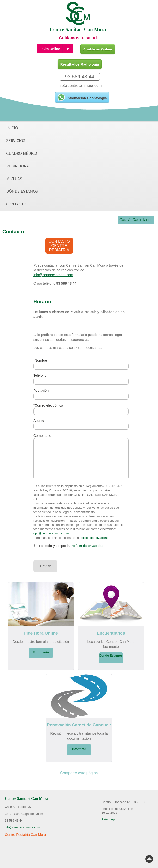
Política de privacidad (87, 546)
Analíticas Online (98, 49)
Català (125, 220)
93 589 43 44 (80, 77)
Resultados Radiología (80, 64)
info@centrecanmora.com (80, 85)
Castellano (141, 220)
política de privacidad (94, 538)
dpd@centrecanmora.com (51, 533)
